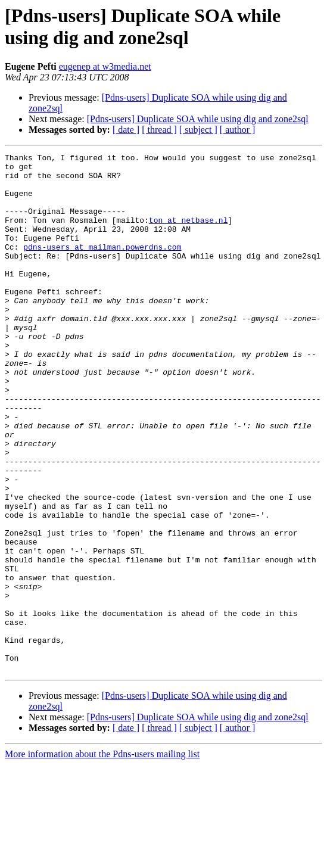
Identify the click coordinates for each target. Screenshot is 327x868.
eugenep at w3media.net (105, 66)
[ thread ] (159, 130)
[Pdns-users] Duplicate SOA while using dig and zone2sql (198, 119)
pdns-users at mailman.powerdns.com (102, 266)
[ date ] (126, 130)
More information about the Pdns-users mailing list (102, 858)
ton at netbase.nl (189, 234)
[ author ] (238, 130)
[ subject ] (198, 130)
